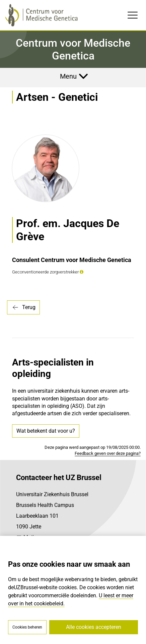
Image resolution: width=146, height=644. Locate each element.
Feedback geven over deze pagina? (108, 453)
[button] (82, 272)
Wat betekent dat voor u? (46, 431)
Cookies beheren (27, 627)
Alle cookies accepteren (94, 627)
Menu (68, 76)
